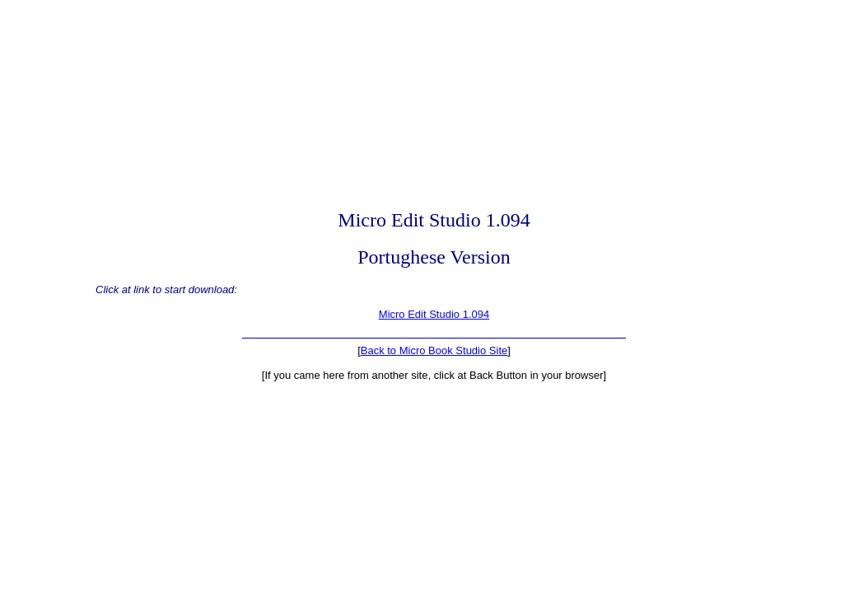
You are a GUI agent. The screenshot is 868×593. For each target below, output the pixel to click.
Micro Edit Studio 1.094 (434, 314)
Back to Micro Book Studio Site (434, 350)
